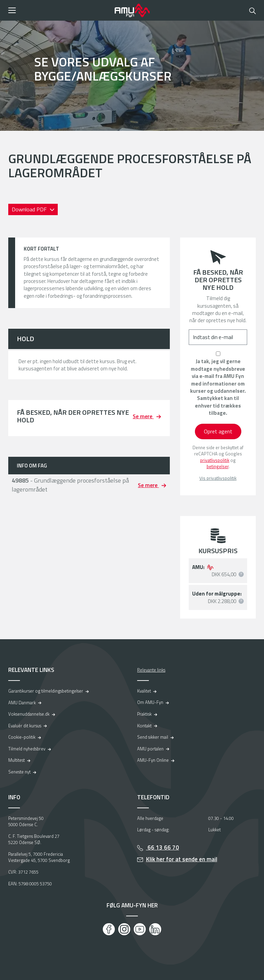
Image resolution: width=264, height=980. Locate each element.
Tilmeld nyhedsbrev (27, 749)
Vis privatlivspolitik (218, 478)
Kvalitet (144, 691)
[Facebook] (109, 929)
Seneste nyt (19, 772)
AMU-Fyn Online (153, 760)
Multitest (16, 760)
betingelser (218, 466)
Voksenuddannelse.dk (29, 714)
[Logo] (132, 10)
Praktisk (144, 714)
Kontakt (144, 726)
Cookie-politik (22, 737)
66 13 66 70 (163, 847)
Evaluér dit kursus (25, 726)
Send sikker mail (153, 737)
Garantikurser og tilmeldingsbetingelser (46, 691)
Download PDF (30, 209)
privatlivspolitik (215, 460)
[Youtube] (140, 929)
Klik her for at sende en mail (182, 859)
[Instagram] (124, 929)
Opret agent (218, 431)
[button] (59, 10)
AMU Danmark (22, 703)
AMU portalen (150, 749)
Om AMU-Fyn (150, 702)
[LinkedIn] (155, 929)
